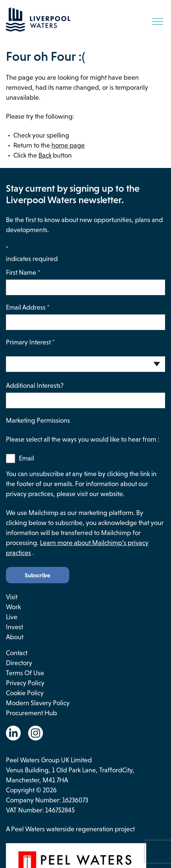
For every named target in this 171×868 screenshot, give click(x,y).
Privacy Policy (25, 683)
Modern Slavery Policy (38, 703)
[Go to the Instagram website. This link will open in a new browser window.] (36, 733)
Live (12, 617)
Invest (14, 627)
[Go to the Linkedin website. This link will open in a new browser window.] (13, 733)
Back (45, 155)
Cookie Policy (25, 693)
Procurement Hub (31, 713)
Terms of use (25, 673)
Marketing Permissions (38, 420)
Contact (17, 653)
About (15, 637)
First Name (23, 273)
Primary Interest (30, 342)
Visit (12, 597)
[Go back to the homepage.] (38, 29)
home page (68, 145)
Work (13, 607)
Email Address (28, 307)
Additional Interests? (35, 386)
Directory (19, 663)
